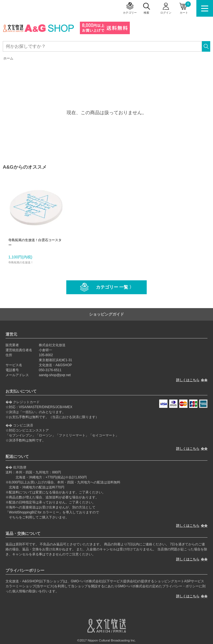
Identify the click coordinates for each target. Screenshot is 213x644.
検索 (146, 13)
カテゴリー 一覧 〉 (115, 287)
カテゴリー (130, 13)
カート (185, 8)
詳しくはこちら (188, 380)
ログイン (166, 13)
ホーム (8, 58)
